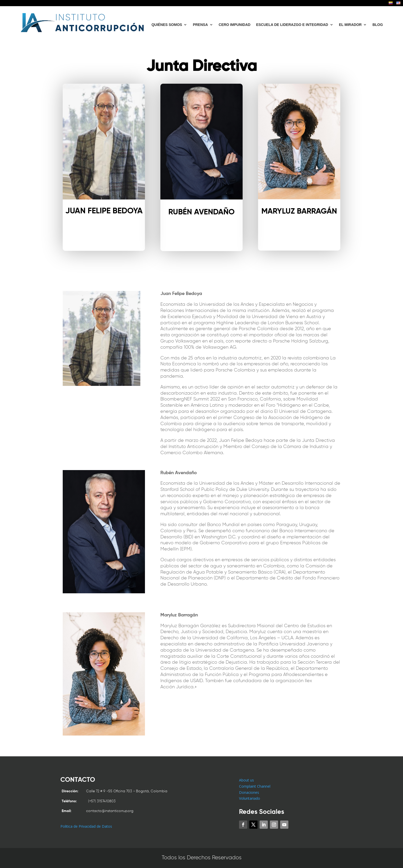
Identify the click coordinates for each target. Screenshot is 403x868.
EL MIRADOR (350, 25)
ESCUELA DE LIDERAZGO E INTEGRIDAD (292, 25)
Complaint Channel (255, 786)
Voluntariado (250, 798)
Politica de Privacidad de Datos (86, 826)
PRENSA (200, 25)
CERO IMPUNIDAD (235, 25)
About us (246, 780)
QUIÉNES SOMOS (167, 25)
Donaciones (249, 792)
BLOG (378, 25)
